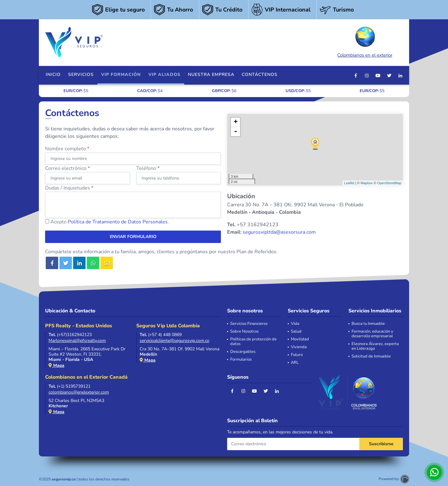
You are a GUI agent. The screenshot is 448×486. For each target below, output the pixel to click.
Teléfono (148, 168)
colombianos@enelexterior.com (79, 392)
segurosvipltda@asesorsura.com (279, 232)
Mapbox (367, 183)
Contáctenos (260, 75)
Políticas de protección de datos (253, 342)
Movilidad (300, 339)
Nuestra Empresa (211, 75)
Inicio (53, 75)
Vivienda (299, 347)
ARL (295, 363)
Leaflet (349, 183)
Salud (296, 332)
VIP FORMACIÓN (121, 75)
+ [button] (236, 122)
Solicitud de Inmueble (371, 356)
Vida (295, 324)
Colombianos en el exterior (365, 41)
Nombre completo (67, 149)
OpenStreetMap (389, 183)
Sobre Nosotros (244, 332)
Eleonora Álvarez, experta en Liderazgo (375, 346)
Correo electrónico (68, 168)
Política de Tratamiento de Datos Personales (118, 222)
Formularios (241, 360)
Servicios (81, 75)
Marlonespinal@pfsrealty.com (77, 341)
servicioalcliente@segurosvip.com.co (175, 341)
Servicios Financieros (249, 324)
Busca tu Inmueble (368, 324)
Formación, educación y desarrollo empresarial (372, 334)
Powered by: (394, 479)
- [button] (236, 132)
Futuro (297, 355)
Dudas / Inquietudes (69, 188)
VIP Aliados (164, 75)
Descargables (243, 352)
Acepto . (110, 222)
